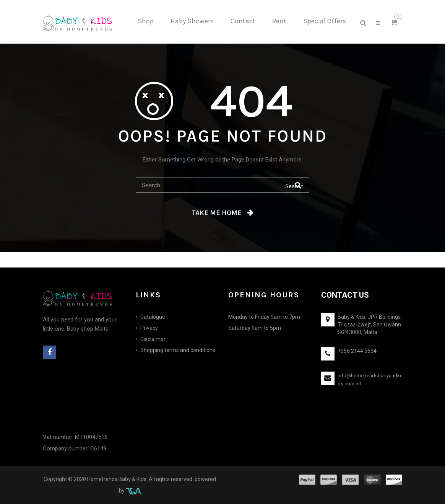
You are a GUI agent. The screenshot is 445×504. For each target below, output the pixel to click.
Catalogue (153, 317)
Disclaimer (153, 339)
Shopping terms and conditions (178, 350)
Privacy (149, 328)
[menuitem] (146, 21)
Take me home (217, 213)
